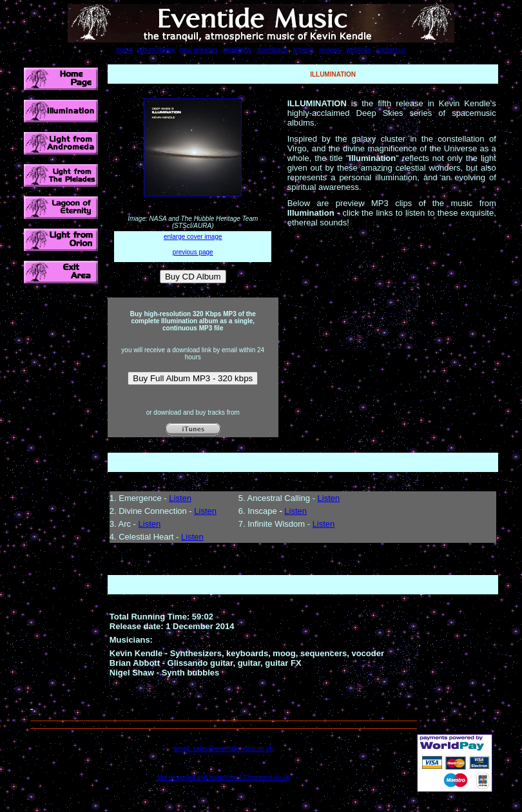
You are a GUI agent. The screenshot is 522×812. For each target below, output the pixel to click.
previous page (193, 252)
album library (156, 50)
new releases (199, 50)
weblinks (358, 50)
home (125, 50)
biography (237, 50)
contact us (391, 50)
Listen (180, 498)
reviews (330, 50)
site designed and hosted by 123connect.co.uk (224, 778)
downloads (272, 50)
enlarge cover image (193, 237)
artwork (303, 50)
